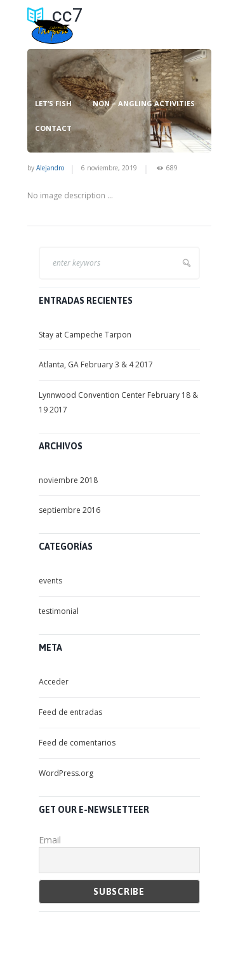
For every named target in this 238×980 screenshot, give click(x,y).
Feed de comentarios (77, 743)
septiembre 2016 (69, 510)
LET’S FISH (53, 104)
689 (172, 168)
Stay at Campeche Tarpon (85, 335)
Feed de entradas (70, 712)
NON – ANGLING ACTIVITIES (144, 104)
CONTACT (53, 128)
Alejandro (50, 168)
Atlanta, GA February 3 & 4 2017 (96, 364)
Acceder (54, 682)
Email (50, 840)
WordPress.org (66, 773)
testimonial (59, 611)
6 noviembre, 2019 (109, 168)
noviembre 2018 (68, 480)
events (50, 581)
